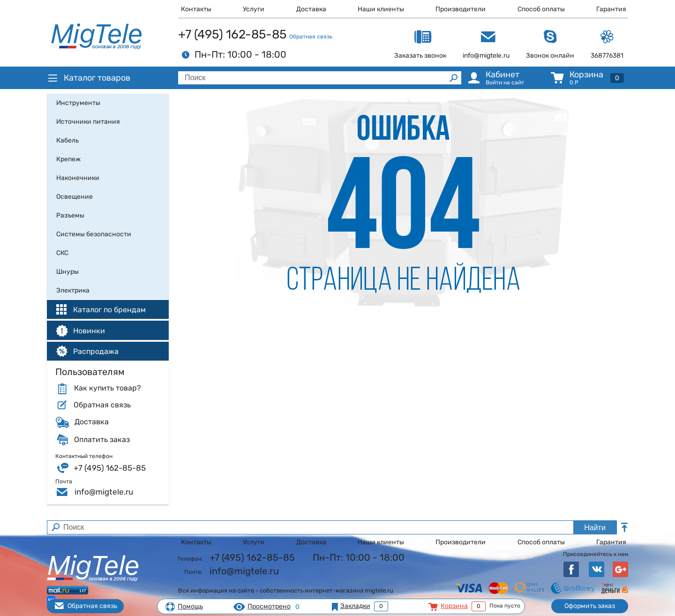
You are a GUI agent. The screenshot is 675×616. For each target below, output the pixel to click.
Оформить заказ (590, 606)
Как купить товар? (107, 388)
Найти (595, 528)
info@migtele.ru (104, 492)
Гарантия (611, 9)
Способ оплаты (541, 9)
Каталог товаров (89, 78)
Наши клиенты (381, 9)
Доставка (311, 9)
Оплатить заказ (102, 440)
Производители (461, 9)
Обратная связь (311, 37)
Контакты (196, 9)
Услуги (254, 9)
